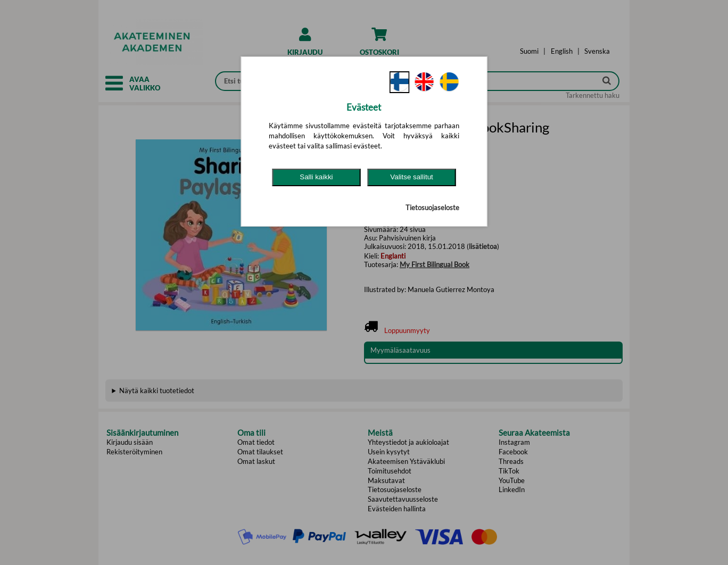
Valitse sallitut (412, 177)
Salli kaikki (316, 177)
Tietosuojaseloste (432, 207)
